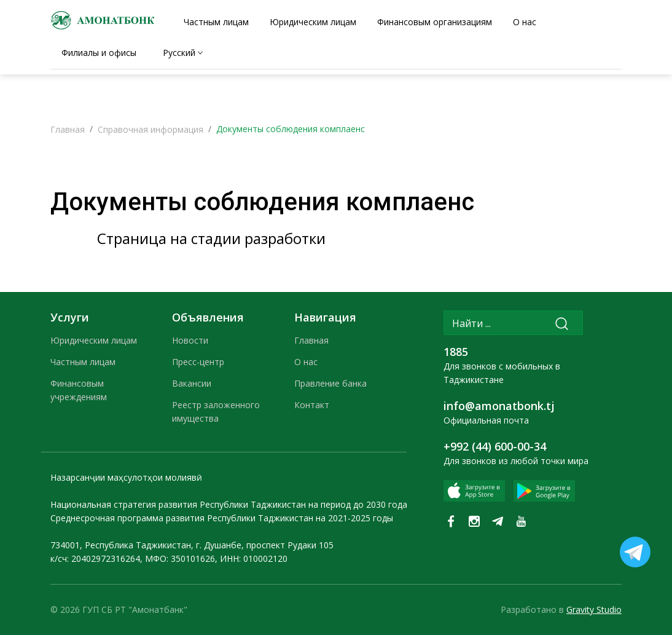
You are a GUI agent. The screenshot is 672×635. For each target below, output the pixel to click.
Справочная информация (150, 129)
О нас (306, 362)
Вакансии (192, 383)
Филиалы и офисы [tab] (99, 53)
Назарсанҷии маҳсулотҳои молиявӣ (126, 477)
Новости (190, 340)
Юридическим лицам (94, 340)
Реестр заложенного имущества (216, 412)
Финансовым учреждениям (79, 390)
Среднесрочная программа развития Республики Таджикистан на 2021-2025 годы (222, 518)
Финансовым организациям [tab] (435, 22)
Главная (68, 129)
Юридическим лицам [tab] (313, 22)
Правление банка (330, 383)
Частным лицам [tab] (216, 22)
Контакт (312, 405)
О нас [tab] (525, 22)
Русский (179, 53)
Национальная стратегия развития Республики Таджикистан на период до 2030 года (229, 504)
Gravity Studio (594, 609)
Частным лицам (83, 362)
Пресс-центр (198, 362)
